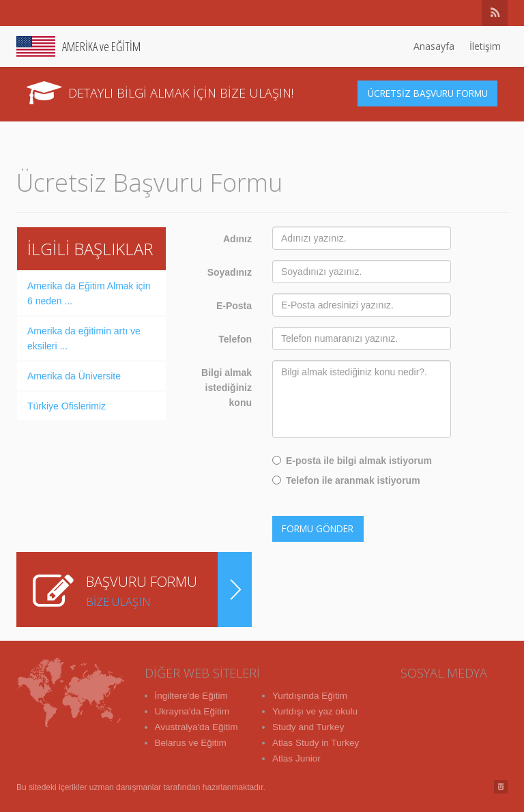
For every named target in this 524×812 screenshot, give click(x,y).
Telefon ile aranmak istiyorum (346, 480)
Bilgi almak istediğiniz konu (227, 388)
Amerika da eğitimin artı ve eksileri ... (84, 338)
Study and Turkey (309, 726)
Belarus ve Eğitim (192, 741)
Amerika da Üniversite (74, 376)
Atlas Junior (297, 756)
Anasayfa (434, 46)
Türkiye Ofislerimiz (67, 406)
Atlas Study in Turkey (317, 741)
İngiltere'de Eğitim (193, 696)
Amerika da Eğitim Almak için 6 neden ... (89, 293)
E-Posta (234, 306)
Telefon (235, 339)
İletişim (485, 46)
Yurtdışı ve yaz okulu (316, 711)
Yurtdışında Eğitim (311, 696)
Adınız (237, 239)
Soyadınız (230, 272)
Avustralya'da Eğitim (198, 726)
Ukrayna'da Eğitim (193, 711)
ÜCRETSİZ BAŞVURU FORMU (430, 93)
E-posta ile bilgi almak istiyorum (352, 461)
